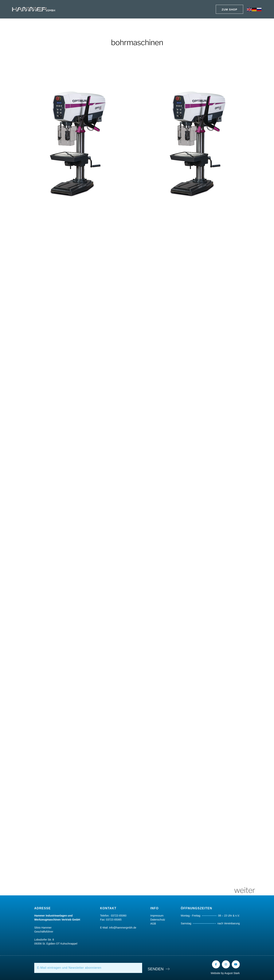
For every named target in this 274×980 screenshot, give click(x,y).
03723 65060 (119, 916)
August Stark (232, 973)
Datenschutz (158, 920)
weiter (245, 890)
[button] (229, 9)
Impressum (157, 916)
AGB (153, 924)
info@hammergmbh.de (123, 928)
